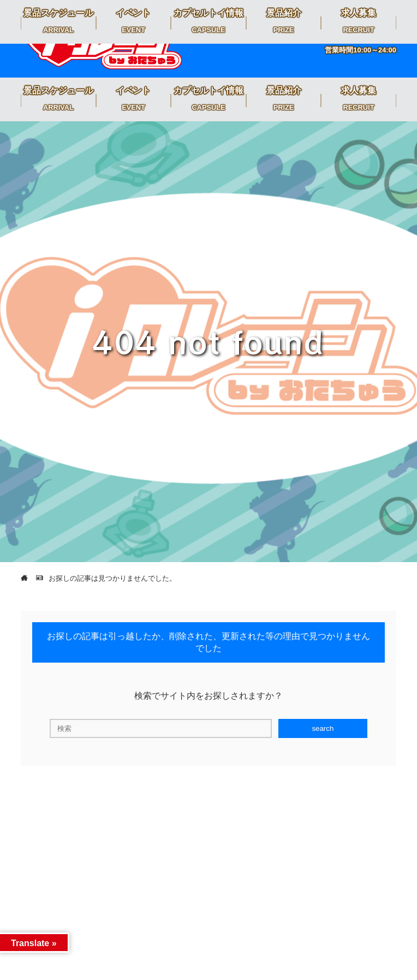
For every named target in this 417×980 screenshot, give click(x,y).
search (323, 728)
